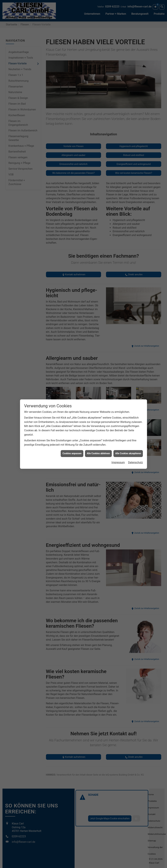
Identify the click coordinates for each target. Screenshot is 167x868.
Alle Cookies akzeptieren (128, 343)
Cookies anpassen (72, 343)
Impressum (118, 352)
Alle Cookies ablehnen (98, 343)
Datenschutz (136, 352)
